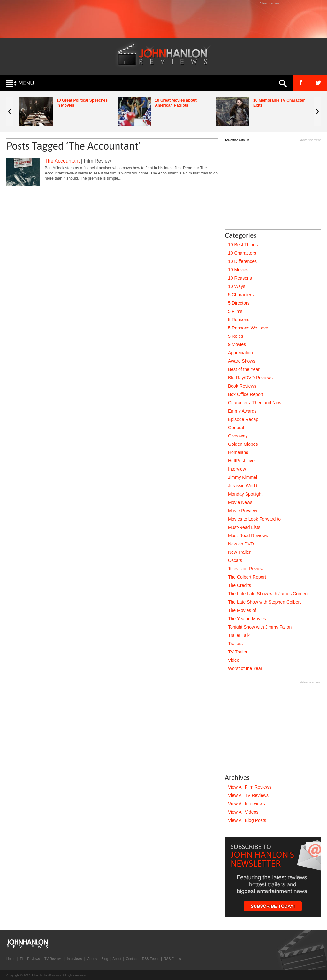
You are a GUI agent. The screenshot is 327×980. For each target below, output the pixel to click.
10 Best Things (243, 245)
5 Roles (236, 336)
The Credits (240, 585)
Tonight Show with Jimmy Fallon (260, 627)
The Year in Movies (247, 619)
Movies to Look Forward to (254, 519)
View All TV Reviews (248, 795)
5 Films (235, 311)
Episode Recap (243, 419)
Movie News (240, 502)
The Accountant (62, 161)
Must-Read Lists (244, 527)
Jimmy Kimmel (243, 477)
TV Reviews (53, 959)
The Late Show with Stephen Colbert (264, 602)
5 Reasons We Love (248, 328)
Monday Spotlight (245, 494)
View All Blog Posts (247, 820)
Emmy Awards (242, 411)
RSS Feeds (151, 959)
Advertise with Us (237, 140)
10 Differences (242, 261)
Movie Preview (243, 511)
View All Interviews (247, 804)
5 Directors (239, 303)
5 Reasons (239, 320)
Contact (132, 959)
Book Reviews (242, 386)
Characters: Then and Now (255, 403)
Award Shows (242, 361)
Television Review (246, 569)
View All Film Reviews (250, 787)
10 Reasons (240, 278)
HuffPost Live (241, 461)
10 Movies (238, 270)
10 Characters (242, 253)
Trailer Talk (239, 635)
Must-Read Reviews (248, 536)
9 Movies (237, 344)
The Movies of (242, 610)
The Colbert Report (247, 577)
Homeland (238, 452)
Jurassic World (243, 486)
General (236, 428)
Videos (92, 959)
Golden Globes (243, 444)
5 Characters (241, 295)
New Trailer (239, 552)
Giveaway (238, 436)
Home (11, 959)
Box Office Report (246, 394)
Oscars (235, 560)
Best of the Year (244, 369)
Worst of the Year (245, 668)
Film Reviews (30, 959)
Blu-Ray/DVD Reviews (250, 378)
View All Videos (243, 812)
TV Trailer (238, 652)
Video (234, 660)
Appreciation (240, 353)
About (117, 959)
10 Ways (237, 286)
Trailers (235, 644)
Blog (105, 959)
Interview (237, 469)
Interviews (74, 959)
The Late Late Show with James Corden (268, 594)
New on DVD (241, 544)
